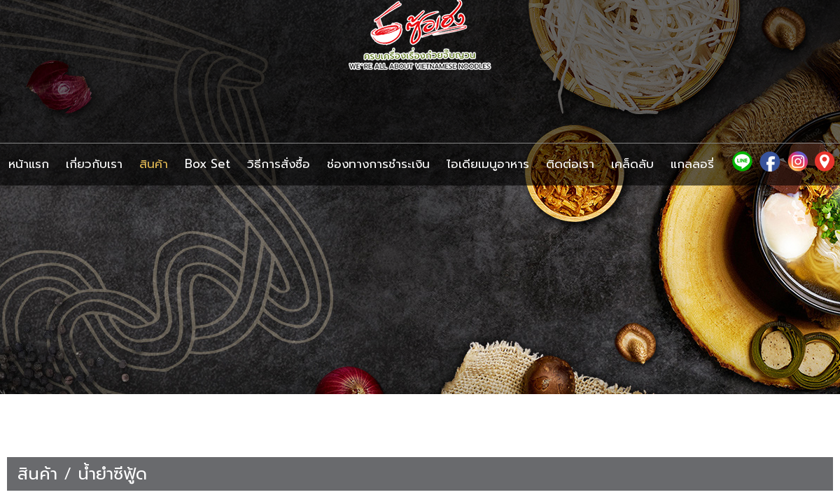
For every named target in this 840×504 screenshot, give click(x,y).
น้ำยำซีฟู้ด (112, 474)
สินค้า (37, 474)
